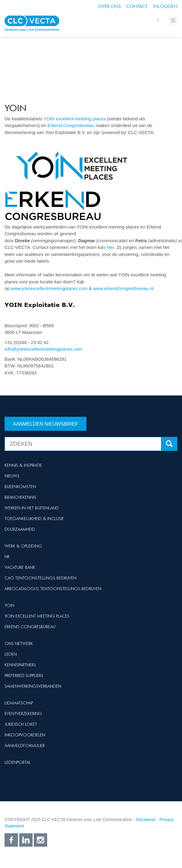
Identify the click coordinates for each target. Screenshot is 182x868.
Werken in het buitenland (32, 508)
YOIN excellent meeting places (74, 119)
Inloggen (165, 6)
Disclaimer (146, 820)
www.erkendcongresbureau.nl (123, 288)
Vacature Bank (20, 567)
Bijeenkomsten (20, 487)
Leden (11, 654)
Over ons (109, 6)
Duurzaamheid (20, 529)
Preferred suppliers (24, 675)
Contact (137, 6)
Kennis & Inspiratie (23, 465)
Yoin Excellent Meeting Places (37, 616)
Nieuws (12, 476)
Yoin (9, 605)
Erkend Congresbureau (71, 125)
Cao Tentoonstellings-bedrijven (40, 578)
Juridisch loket (21, 724)
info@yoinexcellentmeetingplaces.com (43, 349)
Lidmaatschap (19, 703)
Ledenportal (18, 762)
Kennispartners (20, 665)
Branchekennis (20, 497)
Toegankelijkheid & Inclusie (34, 519)
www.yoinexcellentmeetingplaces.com (49, 288)
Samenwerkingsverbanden (33, 686)
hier (110, 247)
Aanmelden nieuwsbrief (45, 424)
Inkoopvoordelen (25, 735)
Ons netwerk (19, 643)
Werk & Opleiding (23, 546)
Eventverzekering (23, 714)
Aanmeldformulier (25, 746)
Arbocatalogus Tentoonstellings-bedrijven (53, 589)
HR (7, 557)
